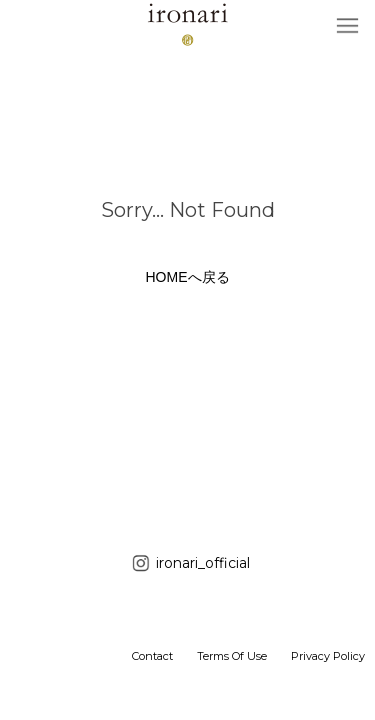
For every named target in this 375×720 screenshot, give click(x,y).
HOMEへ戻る (188, 277)
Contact (152, 656)
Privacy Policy (328, 656)
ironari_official (203, 563)
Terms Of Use (232, 656)
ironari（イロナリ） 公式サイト (188, 25)
